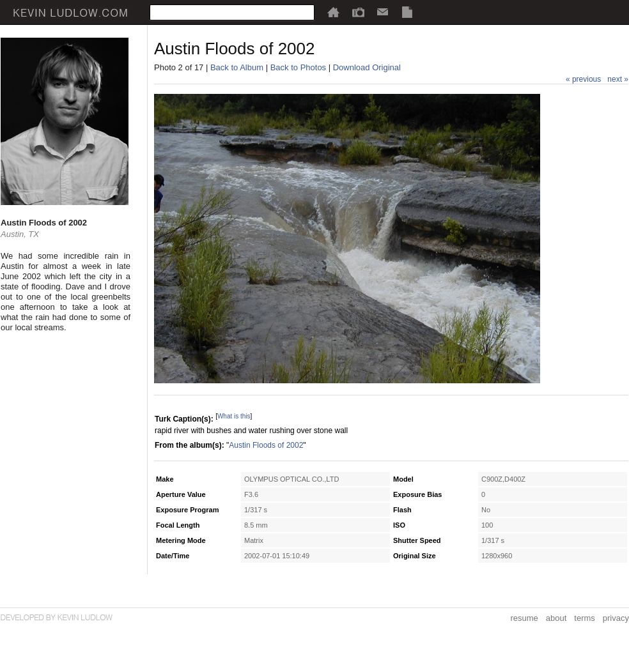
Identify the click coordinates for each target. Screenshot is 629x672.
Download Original (367, 67)
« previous (583, 79)
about (556, 618)
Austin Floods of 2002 (266, 445)
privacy (616, 618)
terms (585, 618)
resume (524, 618)
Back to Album (237, 67)
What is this (234, 416)
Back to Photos (298, 67)
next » (618, 79)
